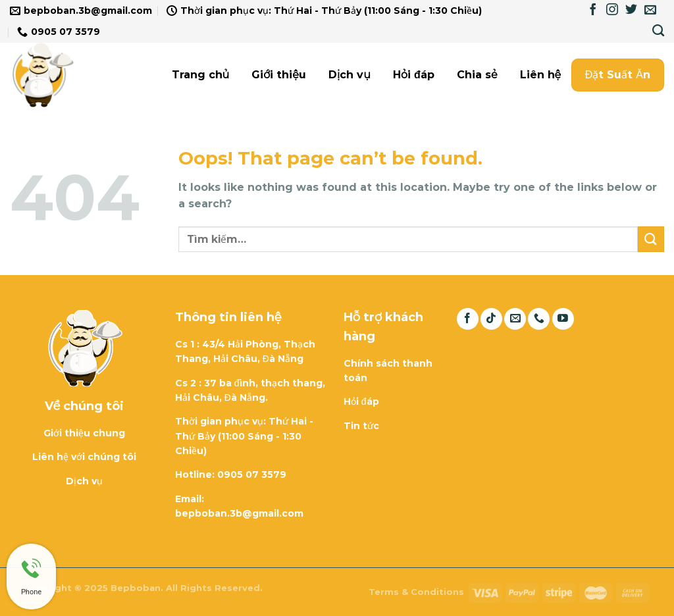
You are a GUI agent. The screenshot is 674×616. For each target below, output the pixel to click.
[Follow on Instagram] (612, 11)
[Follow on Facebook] (593, 11)
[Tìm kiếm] (658, 31)
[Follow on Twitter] (631, 11)
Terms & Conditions (416, 592)
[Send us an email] (650, 11)
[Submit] (651, 239)
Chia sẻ (477, 75)
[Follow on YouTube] (563, 319)
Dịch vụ (350, 75)
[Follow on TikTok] (491, 319)
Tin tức (361, 426)
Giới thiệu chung (84, 433)
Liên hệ (541, 75)
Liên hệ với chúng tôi (84, 457)
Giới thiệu (279, 75)
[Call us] (539, 319)
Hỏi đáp (414, 75)
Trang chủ (201, 75)
